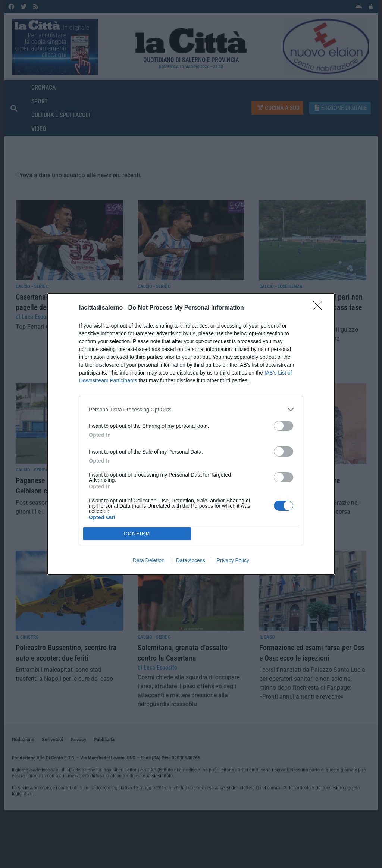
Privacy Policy (233, 560)
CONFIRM (137, 534)
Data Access (191, 560)
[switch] (284, 426)
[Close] (320, 308)
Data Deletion (149, 560)
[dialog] (191, 434)
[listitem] (191, 409)
